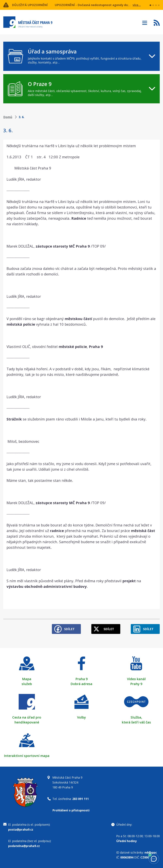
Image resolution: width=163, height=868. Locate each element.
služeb (27, 684)
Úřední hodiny (126, 841)
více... (137, 5)
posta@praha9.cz (21, 829)
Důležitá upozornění (30, 5)
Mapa (27, 679)
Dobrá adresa (81, 684)
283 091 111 (81, 799)
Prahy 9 (136, 684)
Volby (81, 717)
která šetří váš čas (136, 722)
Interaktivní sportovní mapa (27, 756)
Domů (8, 117)
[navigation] (81, 56)
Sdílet (69, 629)
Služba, (136, 717)
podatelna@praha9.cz (24, 846)
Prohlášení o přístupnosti (71, 810)
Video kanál (136, 679)
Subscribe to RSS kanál (157, 23)
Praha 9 (81, 679)
